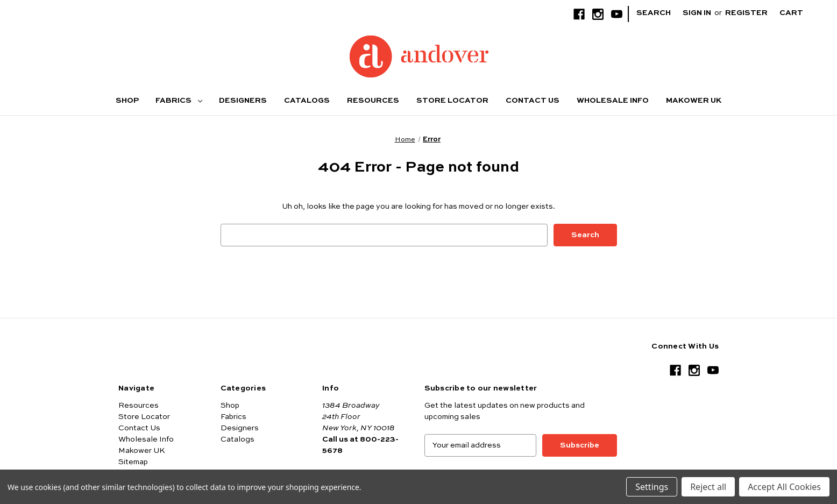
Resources (373, 101)
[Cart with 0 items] (800, 13)
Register (746, 13)
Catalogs (307, 101)
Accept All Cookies (784, 487)
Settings (652, 487)
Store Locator (452, 101)
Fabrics (179, 101)
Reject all (708, 487)
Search (654, 13)
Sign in (697, 13)
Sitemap (133, 462)
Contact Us (533, 101)
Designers (243, 101)
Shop (127, 101)
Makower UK (694, 101)
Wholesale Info (613, 101)
